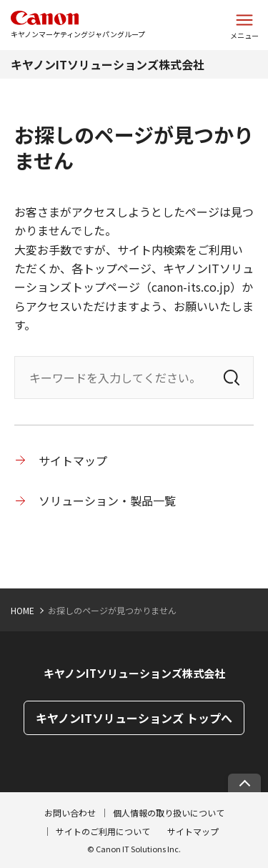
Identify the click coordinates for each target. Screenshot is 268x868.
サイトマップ (73, 460)
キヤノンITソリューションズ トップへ (134, 718)
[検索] (232, 378)
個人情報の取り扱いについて (169, 813)
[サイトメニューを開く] (244, 25)
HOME (23, 610)
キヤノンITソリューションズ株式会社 (108, 64)
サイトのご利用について (103, 831)
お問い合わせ (70, 813)
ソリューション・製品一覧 (107, 500)
